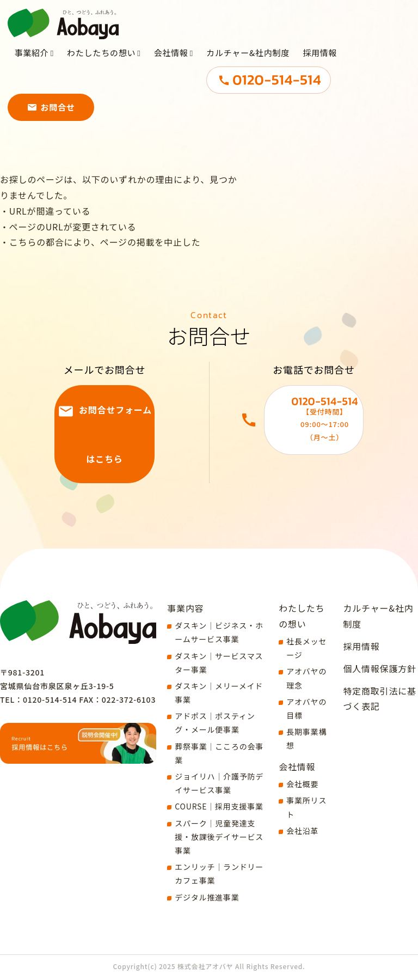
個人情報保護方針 (379, 668)
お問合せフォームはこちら (115, 434)
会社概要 (302, 784)
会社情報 (171, 67)
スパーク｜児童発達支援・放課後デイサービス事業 (219, 837)
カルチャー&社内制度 (248, 67)
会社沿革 (302, 831)
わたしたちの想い (101, 67)
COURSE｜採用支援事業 (219, 806)
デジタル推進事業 (207, 897)
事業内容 (185, 608)
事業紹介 (32, 67)
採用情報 (320, 67)
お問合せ (58, 121)
